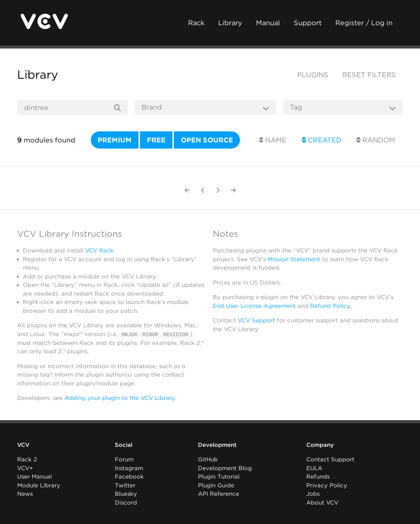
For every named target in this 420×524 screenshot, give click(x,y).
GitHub (208, 459)
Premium (115, 140)
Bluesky (126, 494)
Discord (126, 503)
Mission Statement (294, 259)
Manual (268, 23)
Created (322, 140)
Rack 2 (27, 459)
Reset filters (369, 75)
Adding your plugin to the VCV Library (120, 398)
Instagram (129, 468)
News (25, 494)
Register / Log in (364, 23)
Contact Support (330, 459)
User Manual (35, 477)
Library (230, 23)
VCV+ (25, 468)
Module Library (39, 485)
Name (273, 140)
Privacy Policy (327, 485)
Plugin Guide (216, 485)
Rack (196, 23)
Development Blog (225, 468)
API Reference (219, 494)
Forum (124, 459)
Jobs (313, 494)
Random (376, 140)
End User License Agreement (254, 306)
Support (308, 23)
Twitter (125, 485)
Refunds (318, 477)
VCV (23, 445)
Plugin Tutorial (219, 477)
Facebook (129, 477)
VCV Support (256, 320)
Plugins (313, 75)
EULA (314, 468)
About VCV (322, 503)
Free (156, 140)
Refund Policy (330, 306)
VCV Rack (99, 251)
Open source (207, 140)
